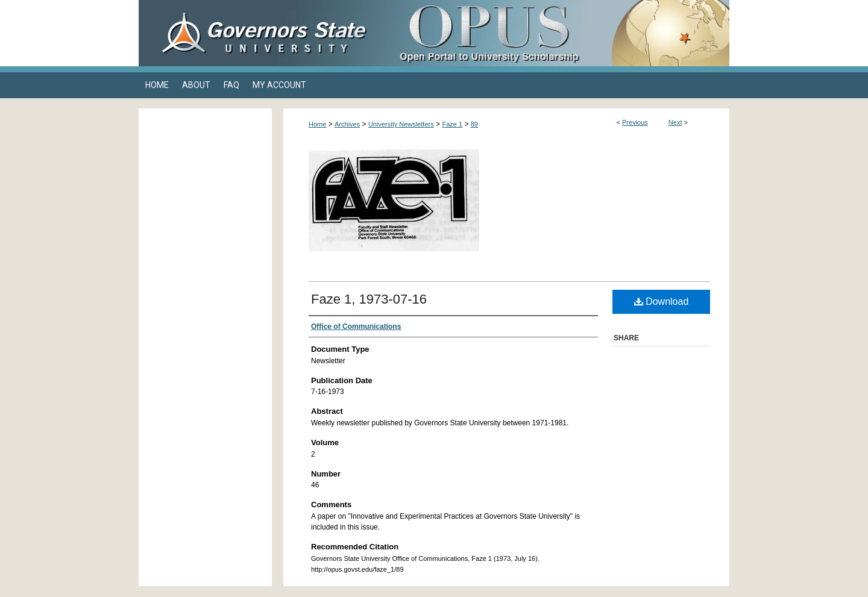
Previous (635, 122)
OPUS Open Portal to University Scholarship (555, 33)
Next (675, 122)
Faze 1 (452, 124)
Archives (347, 124)
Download (662, 302)
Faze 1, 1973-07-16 (369, 299)
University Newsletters (401, 124)
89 (474, 124)
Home (317, 124)
